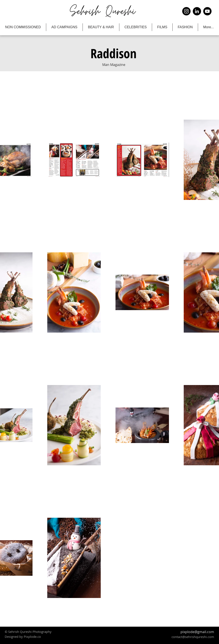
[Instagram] (186, 11)
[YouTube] (207, 11)
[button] (113, 53)
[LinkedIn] (197, 11)
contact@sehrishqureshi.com (193, 637)
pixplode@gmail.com (197, 632)
